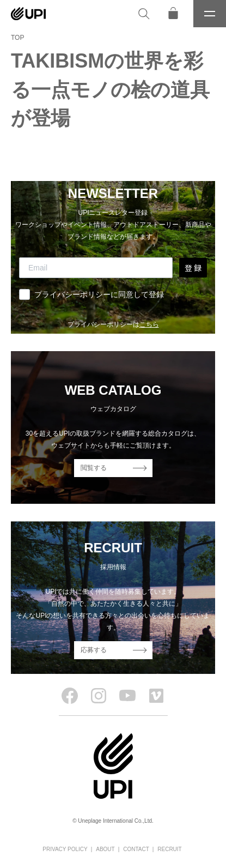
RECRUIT (169, 849)
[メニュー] (210, 14)
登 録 (193, 268)
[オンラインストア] (173, 14)
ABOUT (105, 849)
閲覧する (94, 468)
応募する (94, 650)
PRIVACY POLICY (65, 849)
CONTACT (136, 849)
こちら (149, 324)
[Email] (96, 268)
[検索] (144, 14)
